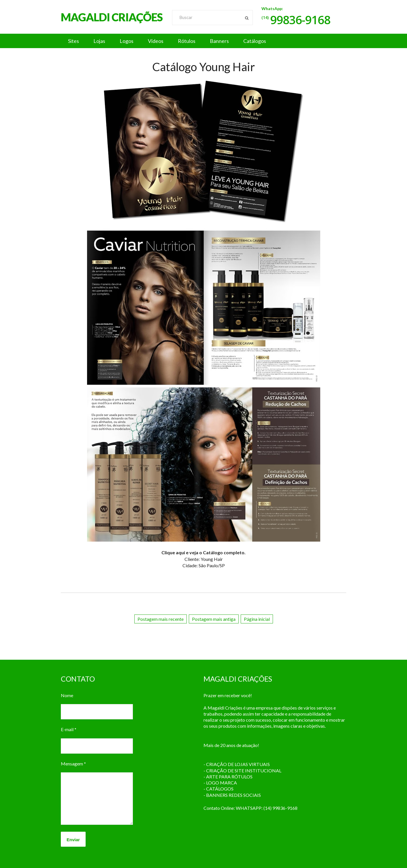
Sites (74, 41)
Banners (219, 41)
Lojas (99, 41)
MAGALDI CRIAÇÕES (112, 17)
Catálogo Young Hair (203, 67)
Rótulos (187, 41)
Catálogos (255, 41)
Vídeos (156, 41)
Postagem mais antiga (214, 619)
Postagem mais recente (161, 619)
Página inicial (257, 619)
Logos (127, 41)
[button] (203, 41)
